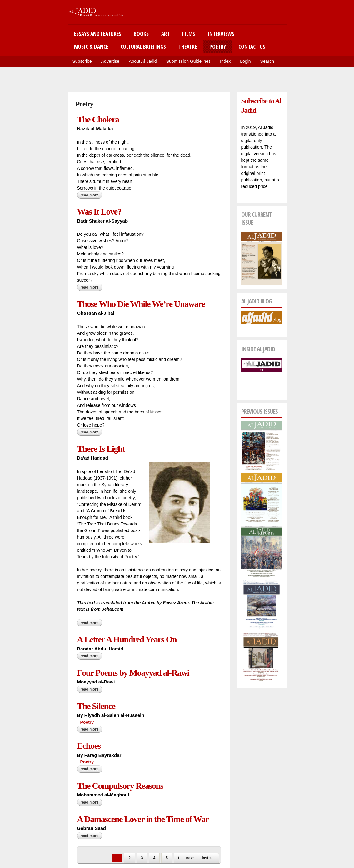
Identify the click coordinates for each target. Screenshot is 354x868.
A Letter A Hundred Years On (127, 639)
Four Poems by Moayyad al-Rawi (133, 673)
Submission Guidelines (188, 61)
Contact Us (252, 47)
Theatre (188, 47)
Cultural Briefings (143, 47)
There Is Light (101, 449)
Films (189, 34)
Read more (91, 195)
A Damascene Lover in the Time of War (143, 819)
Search (267, 61)
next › (191, 858)
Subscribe (82, 61)
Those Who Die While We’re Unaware (141, 304)
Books (141, 34)
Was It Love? (99, 212)
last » (207, 858)
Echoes (89, 746)
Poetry (218, 47)
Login (245, 61)
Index (225, 61)
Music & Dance (91, 47)
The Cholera (98, 119)
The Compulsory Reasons (120, 786)
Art (165, 34)
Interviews (221, 34)
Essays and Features (98, 34)
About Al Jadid (143, 61)
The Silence (96, 706)
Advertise (110, 61)
